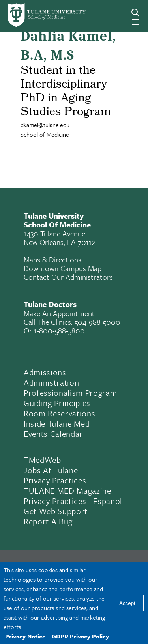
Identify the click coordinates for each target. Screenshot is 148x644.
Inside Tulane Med (57, 423)
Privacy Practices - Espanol (73, 501)
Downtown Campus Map (63, 268)
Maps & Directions (52, 259)
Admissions (45, 372)
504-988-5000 (97, 322)
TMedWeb (42, 460)
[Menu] (135, 22)
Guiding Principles (57, 403)
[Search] (135, 13)
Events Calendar (53, 434)
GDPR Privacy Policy (80, 636)
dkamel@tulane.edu (45, 125)
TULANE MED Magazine (67, 490)
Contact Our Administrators (68, 277)
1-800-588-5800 (59, 330)
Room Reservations (59, 413)
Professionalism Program (70, 393)
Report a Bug (48, 521)
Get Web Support (56, 511)
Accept (127, 603)
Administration (51, 382)
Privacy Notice (25, 636)
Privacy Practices (55, 480)
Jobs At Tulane (51, 470)
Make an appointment (59, 313)
